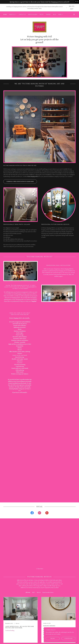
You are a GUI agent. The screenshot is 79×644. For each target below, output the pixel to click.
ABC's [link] (34, 603)
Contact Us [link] (22, 14)
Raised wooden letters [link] (48, 603)
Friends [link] (48, 14)
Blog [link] (55, 14)
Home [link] (5, 14)
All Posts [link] (28, 603)
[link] (39, 32)
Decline (52, 638)
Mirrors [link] (39, 603)
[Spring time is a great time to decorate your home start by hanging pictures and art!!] (39, 2)
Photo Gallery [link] (33, 14)
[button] (13, 14)
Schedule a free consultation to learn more (19, 192)
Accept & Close (68, 638)
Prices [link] (42, 14)
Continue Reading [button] (10, 641)
